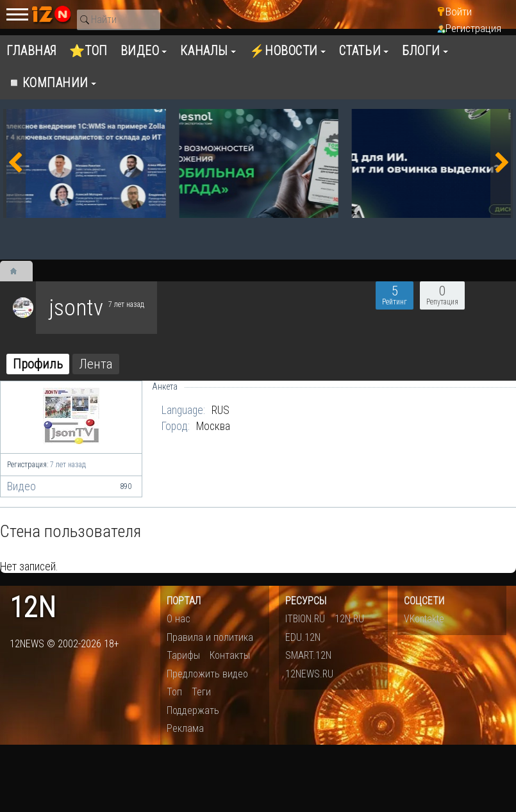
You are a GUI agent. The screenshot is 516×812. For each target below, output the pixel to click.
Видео (71, 486)
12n (33, 608)
